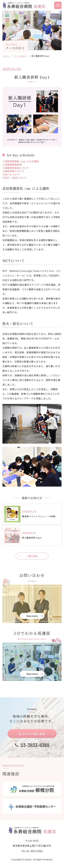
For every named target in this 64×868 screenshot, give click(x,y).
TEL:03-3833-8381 (32, 851)
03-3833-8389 (35, 745)
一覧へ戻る (32, 556)
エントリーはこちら (32, 734)
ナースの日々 (20, 56)
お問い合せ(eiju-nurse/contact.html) (32, 604)
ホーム (6, 56)
